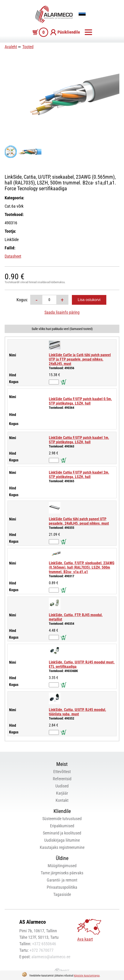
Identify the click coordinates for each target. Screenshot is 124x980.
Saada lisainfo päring (62, 312)
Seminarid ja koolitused (62, 833)
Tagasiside (62, 894)
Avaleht (11, 47)
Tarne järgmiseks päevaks (62, 873)
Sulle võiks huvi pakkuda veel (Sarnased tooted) (62, 329)
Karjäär (62, 793)
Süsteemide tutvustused (62, 819)
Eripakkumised (62, 826)
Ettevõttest (62, 772)
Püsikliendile (69, 32)
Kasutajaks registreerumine (62, 847)
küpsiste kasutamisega (87, 976)
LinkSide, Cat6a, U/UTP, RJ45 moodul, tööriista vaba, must (77, 712)
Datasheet (13, 256)
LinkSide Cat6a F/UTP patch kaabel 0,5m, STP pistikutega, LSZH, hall (80, 401)
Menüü (88, 32)
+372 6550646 (44, 944)
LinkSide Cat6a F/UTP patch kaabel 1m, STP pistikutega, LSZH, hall (79, 440)
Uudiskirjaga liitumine (62, 840)
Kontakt (62, 800)
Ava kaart (85, 939)
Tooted (28, 47)
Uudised (62, 786)
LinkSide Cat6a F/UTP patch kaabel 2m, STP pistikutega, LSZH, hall (79, 475)
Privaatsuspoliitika (62, 887)
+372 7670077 (42, 950)
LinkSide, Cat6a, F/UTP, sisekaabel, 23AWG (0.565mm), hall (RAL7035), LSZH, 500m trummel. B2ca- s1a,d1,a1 (82, 567)
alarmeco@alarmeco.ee (51, 957)
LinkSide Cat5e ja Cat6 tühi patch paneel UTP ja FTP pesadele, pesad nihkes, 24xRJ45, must (80, 359)
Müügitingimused (62, 866)
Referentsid (62, 779)
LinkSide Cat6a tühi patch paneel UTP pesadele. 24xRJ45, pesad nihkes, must (79, 521)
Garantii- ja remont (62, 880)
